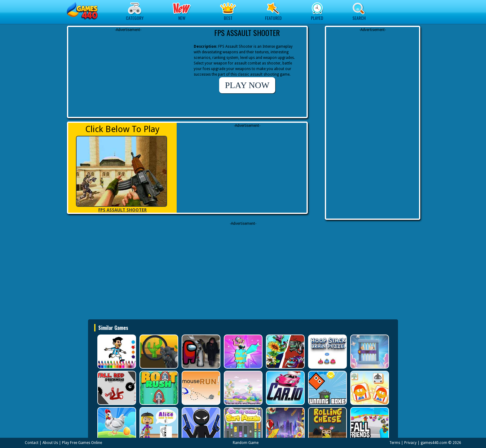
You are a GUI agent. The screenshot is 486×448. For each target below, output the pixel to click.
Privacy (410, 443)
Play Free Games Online (82, 443)
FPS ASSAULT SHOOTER (122, 210)
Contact (32, 443)
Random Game (246, 443)
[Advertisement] (128, 71)
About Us (50, 443)
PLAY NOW (247, 85)
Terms (395, 443)
